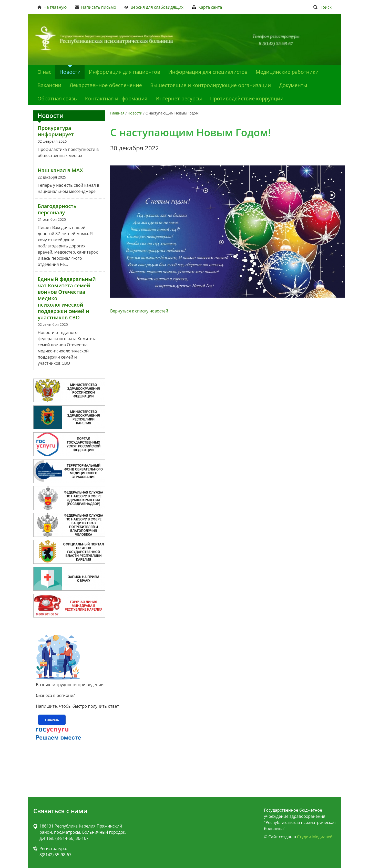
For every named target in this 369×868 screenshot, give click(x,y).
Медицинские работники (287, 72)
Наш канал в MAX (60, 170)
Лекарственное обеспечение (106, 85)
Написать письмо (95, 7)
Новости (70, 72)
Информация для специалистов (208, 72)
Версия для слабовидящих (154, 7)
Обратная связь (57, 98)
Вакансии (49, 85)
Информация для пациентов (124, 72)
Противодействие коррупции (247, 98)
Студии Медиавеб (315, 837)
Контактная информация (116, 98)
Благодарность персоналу (57, 209)
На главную (52, 7)
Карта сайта (207, 7)
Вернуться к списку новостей (139, 311)
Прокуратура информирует (56, 131)
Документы (293, 85)
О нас (44, 72)
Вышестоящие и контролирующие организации (211, 85)
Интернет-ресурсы (179, 98)
